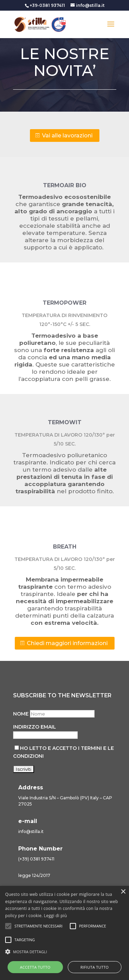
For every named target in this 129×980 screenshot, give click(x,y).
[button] (64, 952)
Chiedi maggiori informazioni (67, 643)
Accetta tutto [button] (35, 967)
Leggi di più (56, 916)
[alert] (64, 933)
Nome (21, 714)
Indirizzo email (35, 727)
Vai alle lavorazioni (67, 136)
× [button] (123, 892)
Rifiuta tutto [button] (95, 967)
